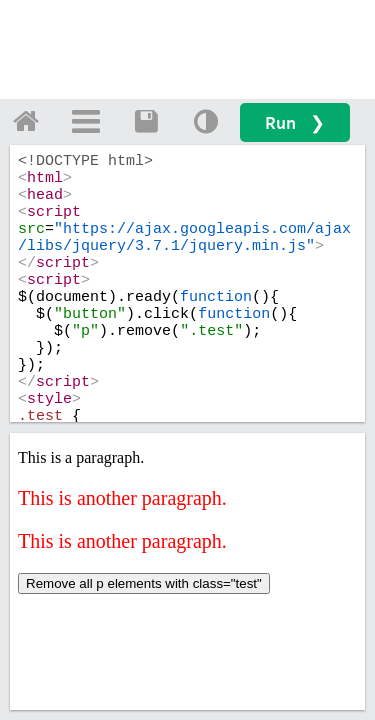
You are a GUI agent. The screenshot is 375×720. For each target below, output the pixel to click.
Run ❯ (295, 122)
